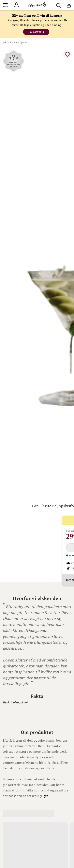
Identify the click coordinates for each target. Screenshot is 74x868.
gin (46, 796)
